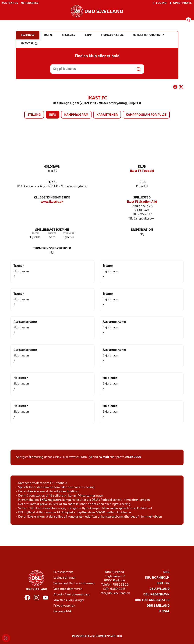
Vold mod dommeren (68, 589)
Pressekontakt (63, 572)
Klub (142, 167)
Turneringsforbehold (52, 249)
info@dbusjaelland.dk (115, 593)
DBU (166, 572)
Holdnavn (52, 167)
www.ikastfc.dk (52, 202)
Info (52, 115)
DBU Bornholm (157, 578)
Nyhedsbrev (30, 3)
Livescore (29, 43)
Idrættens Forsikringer (69, 600)
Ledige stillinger (64, 578)
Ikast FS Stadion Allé (142, 202)
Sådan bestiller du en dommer (74, 583)
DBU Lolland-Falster (152, 600)
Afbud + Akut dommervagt (72, 595)
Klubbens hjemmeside (52, 198)
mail (106, 457)
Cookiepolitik (62, 611)
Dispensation (142, 230)
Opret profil (180, 3)
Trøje (35, 234)
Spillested (142, 198)
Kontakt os (10, 3)
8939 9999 (133, 457)
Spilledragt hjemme (52, 230)
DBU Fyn (163, 583)
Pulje (142, 182)
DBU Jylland (159, 589)
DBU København (156, 595)
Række (52, 182)
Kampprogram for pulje (146, 115)
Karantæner (107, 115)
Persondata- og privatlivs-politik (97, 636)
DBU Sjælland (158, 606)
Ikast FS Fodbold (142, 171)
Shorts (52, 234)
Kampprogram (76, 115)
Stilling (34, 115)
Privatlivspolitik (64, 606)
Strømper (69, 234)
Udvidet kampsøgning (149, 35)
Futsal (164, 611)
